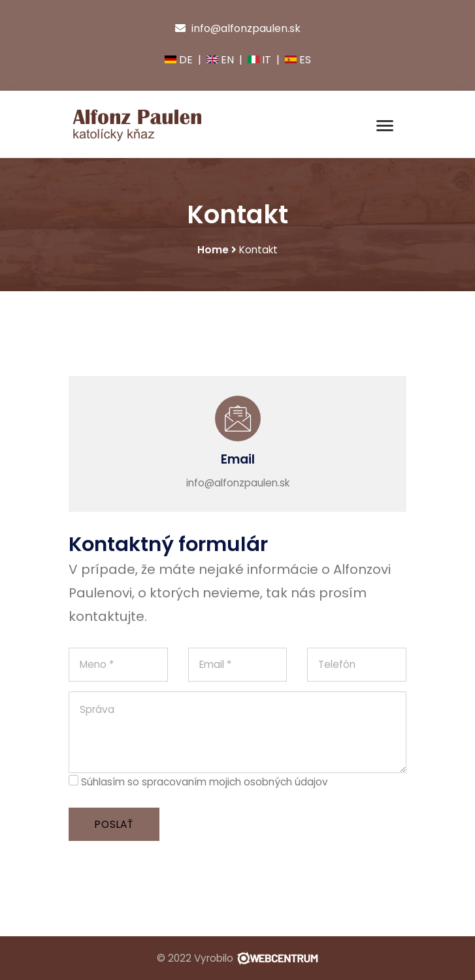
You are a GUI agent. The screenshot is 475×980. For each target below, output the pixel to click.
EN (220, 60)
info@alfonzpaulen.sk (238, 28)
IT (259, 60)
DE (179, 60)
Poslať (114, 824)
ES (298, 60)
